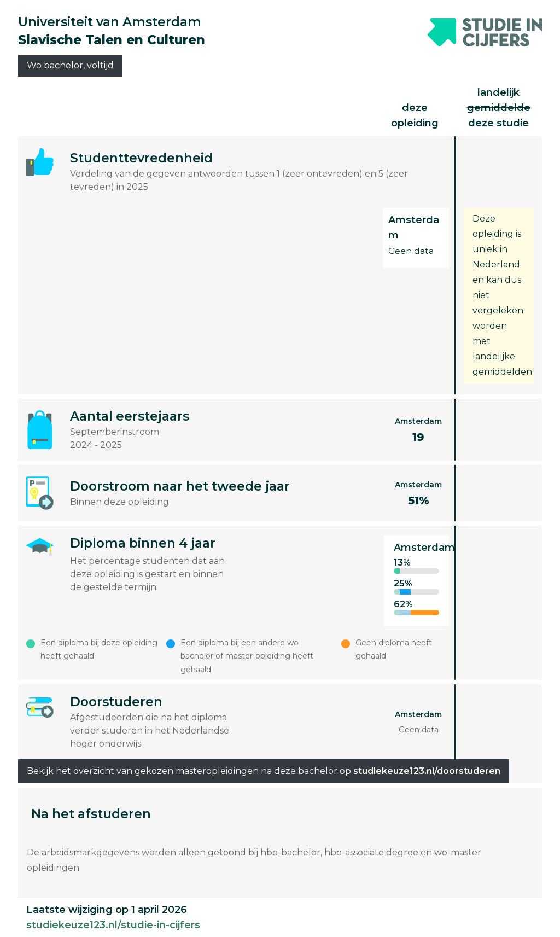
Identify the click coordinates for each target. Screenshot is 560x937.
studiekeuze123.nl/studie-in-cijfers (113, 925)
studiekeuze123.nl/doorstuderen (427, 771)
